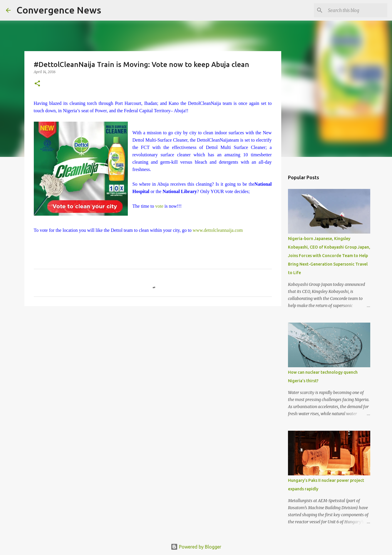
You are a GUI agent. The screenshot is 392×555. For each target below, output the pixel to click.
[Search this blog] (356, 10)
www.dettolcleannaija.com (218, 230)
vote (159, 206)
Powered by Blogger (196, 547)
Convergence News (59, 10)
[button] (37, 84)
